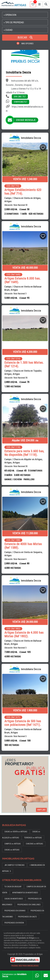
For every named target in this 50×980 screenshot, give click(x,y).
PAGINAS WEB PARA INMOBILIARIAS (25, 966)
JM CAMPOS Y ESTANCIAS (14, 865)
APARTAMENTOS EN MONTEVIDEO (25, 893)
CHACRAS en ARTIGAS (34, 844)
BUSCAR (25, 37)
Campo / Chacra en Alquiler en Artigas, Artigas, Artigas (24, 461)
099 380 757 (20, 97)
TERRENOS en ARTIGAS (33, 838)
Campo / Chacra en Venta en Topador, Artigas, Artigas (23, 372)
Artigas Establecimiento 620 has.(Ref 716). (23, 192)
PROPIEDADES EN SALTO (27, 917)
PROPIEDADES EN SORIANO (15, 911)
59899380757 (20, 102)
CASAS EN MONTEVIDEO (14, 899)
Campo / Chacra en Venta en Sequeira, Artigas (23, 554)
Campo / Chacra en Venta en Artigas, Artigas (23, 200)
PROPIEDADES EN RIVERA (14, 923)
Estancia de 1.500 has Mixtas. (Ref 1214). (24, 364)
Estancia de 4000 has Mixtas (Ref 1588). (23, 546)
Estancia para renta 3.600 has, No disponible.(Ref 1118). (24, 453)
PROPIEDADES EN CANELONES (29, 905)
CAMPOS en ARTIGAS (13, 844)
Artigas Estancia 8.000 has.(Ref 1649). (22, 280)
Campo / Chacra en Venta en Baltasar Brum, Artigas (23, 288)
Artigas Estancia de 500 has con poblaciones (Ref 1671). (23, 723)
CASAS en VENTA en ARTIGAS (16, 832)
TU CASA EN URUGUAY (13, 887)
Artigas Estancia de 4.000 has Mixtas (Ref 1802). (24, 634)
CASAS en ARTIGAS (12, 850)
